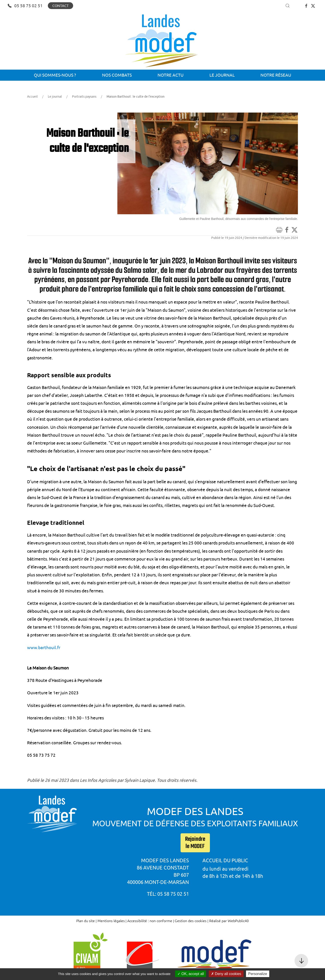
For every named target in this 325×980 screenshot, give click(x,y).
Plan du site (86, 921)
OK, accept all (191, 974)
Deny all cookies (226, 974)
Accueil (32, 97)
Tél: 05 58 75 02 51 (168, 894)
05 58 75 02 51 (25, 6)
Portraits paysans (84, 97)
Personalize (258, 974)
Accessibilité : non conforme (150, 921)
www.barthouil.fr (44, 648)
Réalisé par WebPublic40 (229, 921)
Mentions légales (111, 921)
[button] (288, 6)
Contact (60, 6)
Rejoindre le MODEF (195, 843)
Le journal (55, 97)
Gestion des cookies (191, 921)
